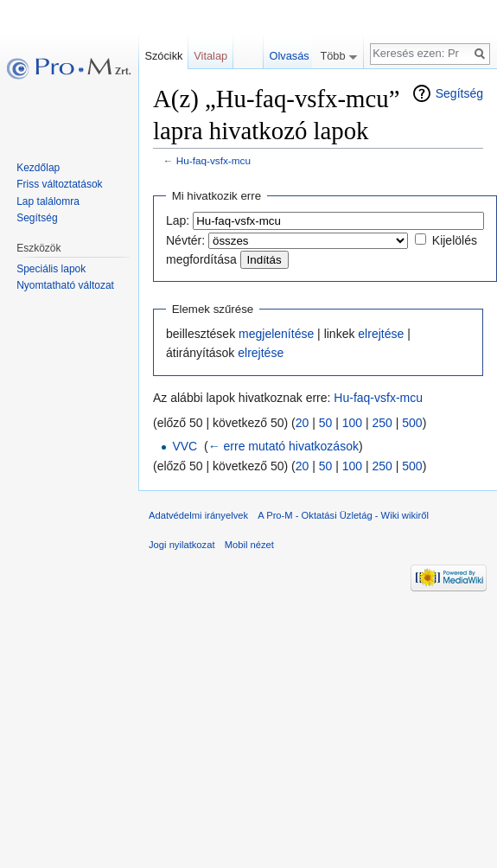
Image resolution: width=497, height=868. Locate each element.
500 (412, 423)
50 (326, 423)
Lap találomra (48, 201)
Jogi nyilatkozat (182, 545)
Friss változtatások (59, 184)
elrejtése (381, 334)
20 (303, 423)
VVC (185, 446)
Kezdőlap (38, 168)
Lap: (178, 220)
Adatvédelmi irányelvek (198, 515)
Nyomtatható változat (65, 285)
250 (382, 423)
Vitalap (210, 56)
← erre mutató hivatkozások (284, 446)
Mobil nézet (249, 545)
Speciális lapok (51, 269)
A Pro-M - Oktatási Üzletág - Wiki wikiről (343, 515)
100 (352, 423)
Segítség (459, 93)
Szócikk (163, 56)
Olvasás (306, 56)
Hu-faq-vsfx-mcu (213, 160)
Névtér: (185, 240)
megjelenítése (276, 334)
